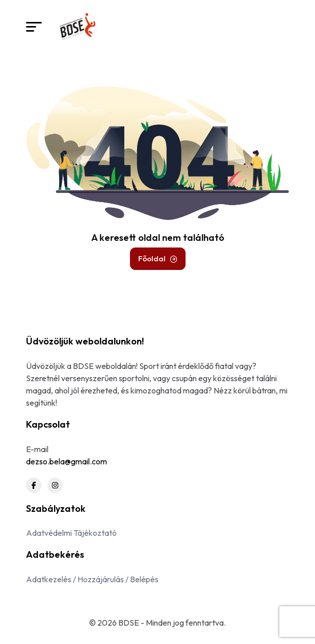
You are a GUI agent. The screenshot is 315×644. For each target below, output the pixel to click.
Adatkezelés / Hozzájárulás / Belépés (92, 579)
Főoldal (158, 258)
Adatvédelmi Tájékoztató (71, 533)
